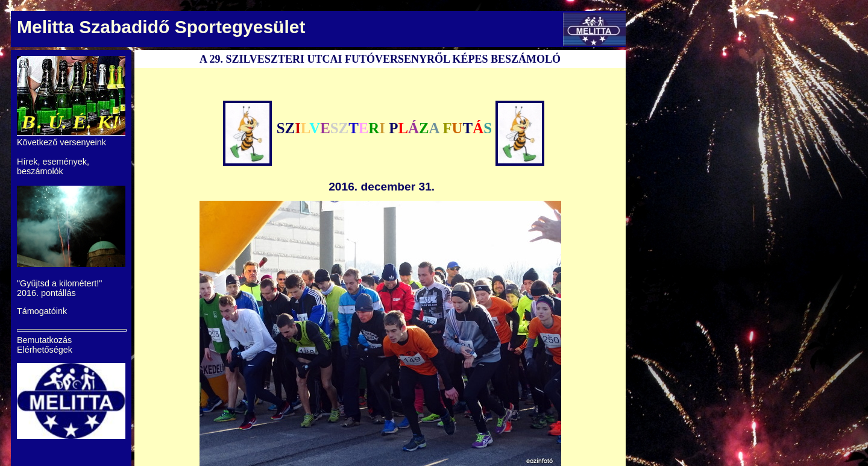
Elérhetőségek (45, 350)
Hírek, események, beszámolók (53, 166)
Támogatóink (42, 311)
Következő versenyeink (61, 142)
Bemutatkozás (44, 340)
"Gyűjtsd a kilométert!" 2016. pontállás (59, 288)
